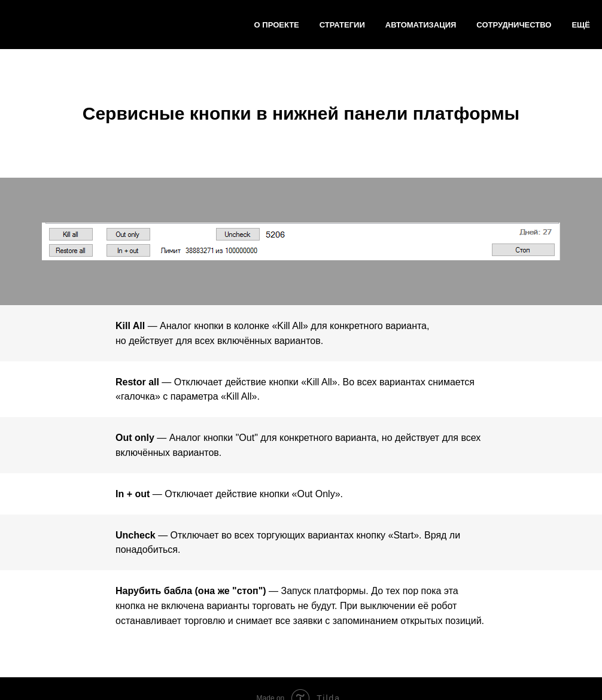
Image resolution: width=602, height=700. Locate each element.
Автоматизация (421, 25)
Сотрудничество (514, 25)
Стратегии (342, 25)
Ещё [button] (581, 25)
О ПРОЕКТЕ (277, 25)
